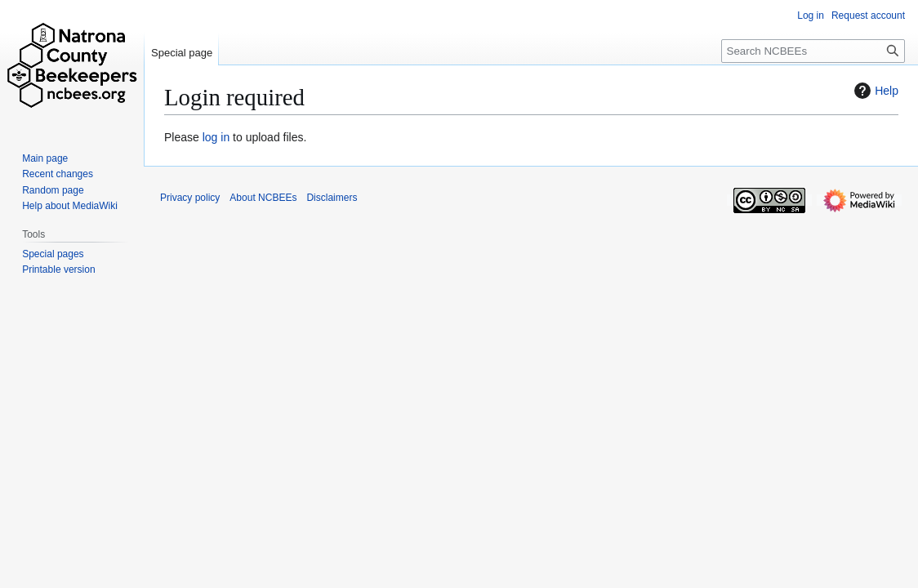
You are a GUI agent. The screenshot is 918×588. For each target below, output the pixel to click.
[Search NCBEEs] (813, 51)
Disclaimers (332, 198)
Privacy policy (190, 198)
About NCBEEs (263, 198)
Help (874, 91)
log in (216, 137)
